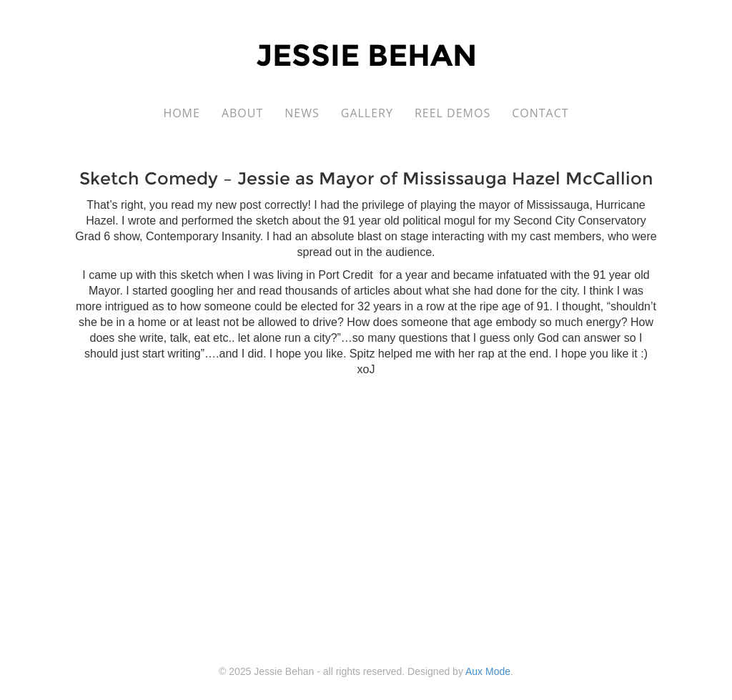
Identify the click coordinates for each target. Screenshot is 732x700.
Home (182, 113)
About (242, 113)
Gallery (367, 113)
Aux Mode (488, 671)
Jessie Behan (366, 55)
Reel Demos (452, 113)
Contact (540, 113)
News (302, 113)
